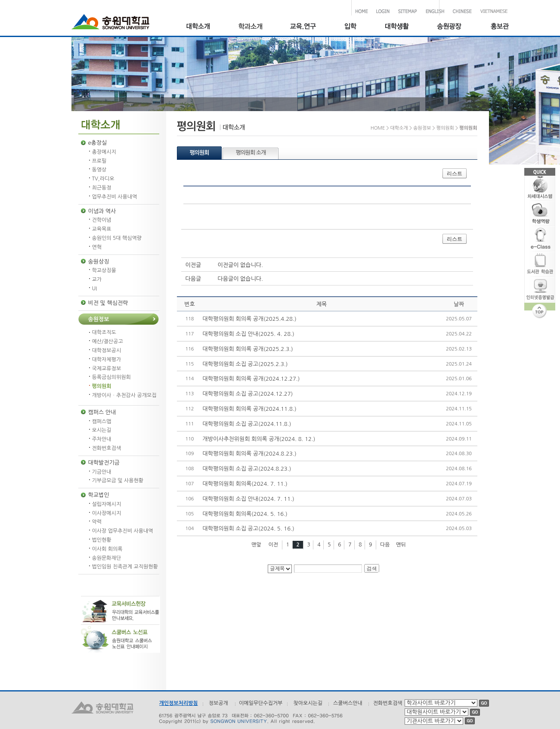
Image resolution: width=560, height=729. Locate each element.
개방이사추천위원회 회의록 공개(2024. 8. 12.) (259, 439)
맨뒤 (401, 545)
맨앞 (256, 545)
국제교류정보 (107, 369)
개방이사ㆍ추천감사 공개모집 (124, 395)
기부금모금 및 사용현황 (118, 481)
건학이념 (102, 220)
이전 (273, 545)
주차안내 (102, 439)
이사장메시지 (107, 513)
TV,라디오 (103, 179)
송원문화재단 (107, 558)
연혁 (97, 247)
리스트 (455, 174)
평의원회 (102, 386)
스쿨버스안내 (348, 703)
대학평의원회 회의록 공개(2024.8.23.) (250, 454)
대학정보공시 (107, 351)
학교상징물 (104, 270)
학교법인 (99, 495)
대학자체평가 (107, 360)
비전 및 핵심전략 (108, 303)
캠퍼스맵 (102, 422)
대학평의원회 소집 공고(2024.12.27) (248, 394)
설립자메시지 (107, 504)
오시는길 (102, 430)
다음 (385, 545)
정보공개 (218, 703)
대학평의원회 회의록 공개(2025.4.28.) (250, 319)
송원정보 (99, 319)
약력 (97, 522)
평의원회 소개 (251, 153)
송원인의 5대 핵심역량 (117, 238)
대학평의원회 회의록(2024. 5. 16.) (245, 514)
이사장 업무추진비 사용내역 (123, 531)
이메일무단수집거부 (261, 703)
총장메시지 (104, 152)
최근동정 (102, 188)
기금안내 (102, 472)
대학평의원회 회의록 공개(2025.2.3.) (248, 349)
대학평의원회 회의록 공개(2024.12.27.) (251, 379)
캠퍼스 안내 (102, 412)
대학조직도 (104, 332)
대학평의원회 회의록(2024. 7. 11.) (245, 484)
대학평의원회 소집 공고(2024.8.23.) (247, 469)
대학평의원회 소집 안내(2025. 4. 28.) (249, 334)
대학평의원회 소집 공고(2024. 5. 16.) (249, 529)
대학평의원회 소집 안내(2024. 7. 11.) (249, 499)
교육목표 (102, 229)
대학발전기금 (104, 463)
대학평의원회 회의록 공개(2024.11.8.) (250, 409)
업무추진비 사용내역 (115, 197)
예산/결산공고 (108, 341)
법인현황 (102, 540)
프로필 (99, 161)
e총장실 (98, 143)
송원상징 (99, 262)
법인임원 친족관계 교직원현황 (125, 567)
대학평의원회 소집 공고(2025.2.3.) (245, 364)
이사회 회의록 (107, 549)
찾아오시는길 (308, 703)
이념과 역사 (102, 211)
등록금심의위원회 (111, 377)
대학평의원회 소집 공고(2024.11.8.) (247, 424)
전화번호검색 (107, 448)
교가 (97, 279)
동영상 (99, 170)
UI (95, 288)
